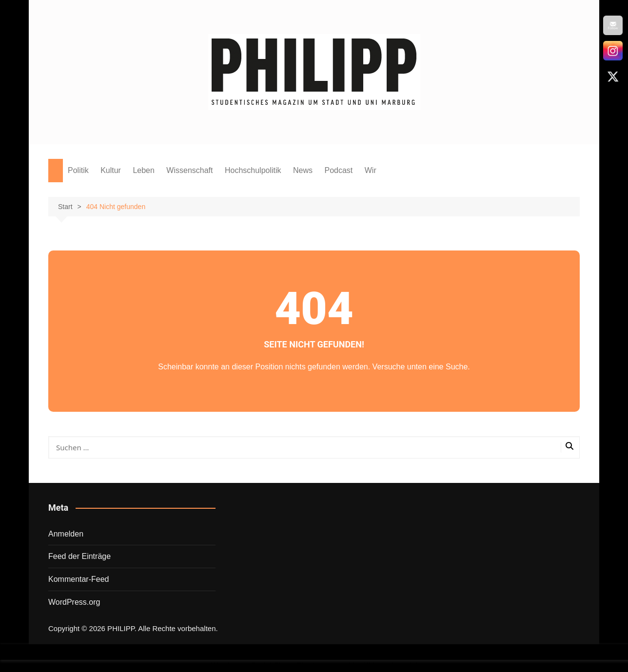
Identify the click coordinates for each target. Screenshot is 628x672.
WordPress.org (74, 602)
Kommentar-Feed (79, 579)
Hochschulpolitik (253, 170)
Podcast (338, 170)
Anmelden (66, 534)
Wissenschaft (189, 170)
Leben (144, 170)
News (303, 170)
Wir (371, 170)
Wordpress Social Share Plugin (266, 666)
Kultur (111, 170)
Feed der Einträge (79, 556)
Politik (78, 170)
